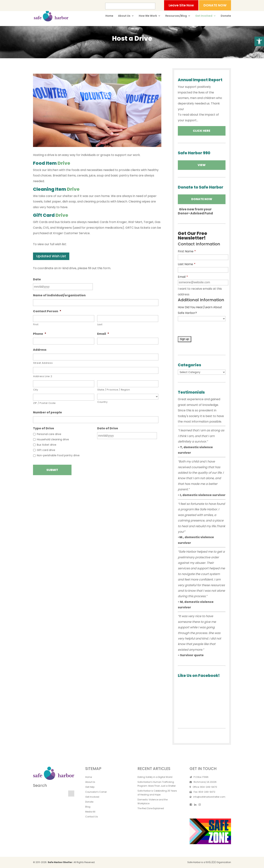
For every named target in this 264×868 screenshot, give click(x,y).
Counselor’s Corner (96, 792)
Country (102, 402)
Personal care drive (49, 434)
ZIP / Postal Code (44, 403)
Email (103, 334)
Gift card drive (46, 450)
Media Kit (90, 812)
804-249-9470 (209, 787)
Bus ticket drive (47, 445)
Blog (88, 807)
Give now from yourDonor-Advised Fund (195, 211)
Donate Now (202, 199)
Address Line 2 (43, 376)
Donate (226, 16)
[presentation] (206, 329)
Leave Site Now (181, 5)
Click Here (202, 131)
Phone (40, 334)
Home (109, 16)
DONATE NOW (215, 5)
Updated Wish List (51, 256)
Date (37, 280)
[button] (259, 41)
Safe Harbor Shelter (60, 862)
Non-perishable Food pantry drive (58, 455)
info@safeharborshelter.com (209, 797)
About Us (124, 16)
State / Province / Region (114, 390)
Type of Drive (44, 429)
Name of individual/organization (59, 295)
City (36, 390)
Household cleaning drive (53, 439)
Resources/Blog (176, 16)
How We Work (148, 16)
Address (40, 350)
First (36, 324)
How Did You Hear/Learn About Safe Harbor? (200, 310)
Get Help (90, 787)
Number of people (47, 413)
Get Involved (204, 16)
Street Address (43, 363)
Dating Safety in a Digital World (155, 777)
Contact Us (92, 817)
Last (100, 324)
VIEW (202, 165)
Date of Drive (108, 429)
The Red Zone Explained (151, 808)
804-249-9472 (207, 792)
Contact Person (47, 311)
